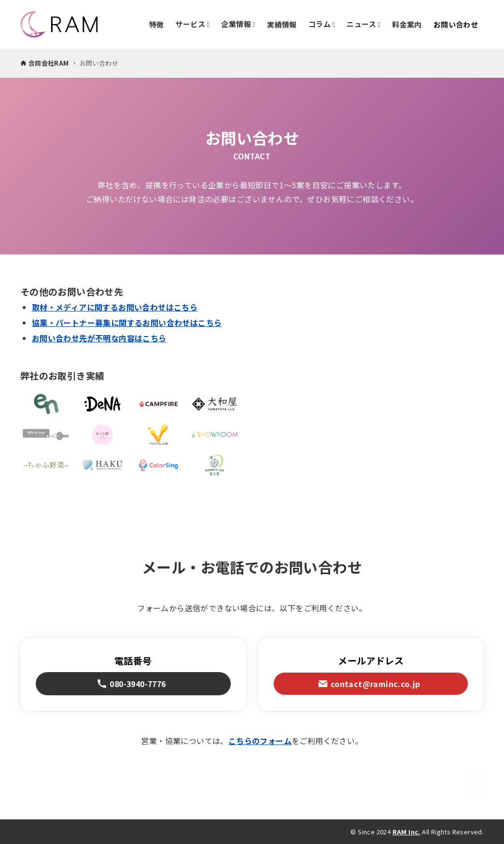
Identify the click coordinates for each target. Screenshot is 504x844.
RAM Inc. (406, 832)
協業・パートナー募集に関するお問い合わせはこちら (127, 323)
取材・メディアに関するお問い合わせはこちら (115, 307)
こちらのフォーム (260, 741)
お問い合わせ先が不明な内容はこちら (99, 338)
